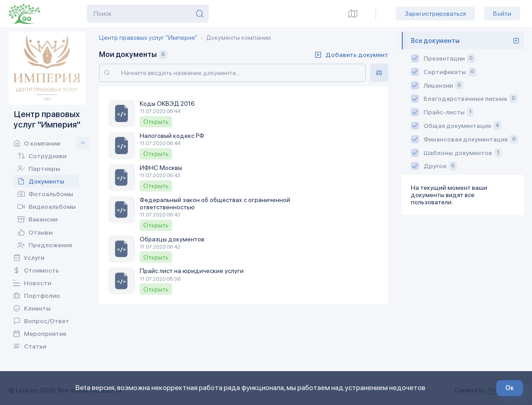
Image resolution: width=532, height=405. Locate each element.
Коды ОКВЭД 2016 (167, 104)
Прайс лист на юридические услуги (192, 271)
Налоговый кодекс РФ (172, 136)
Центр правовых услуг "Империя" (148, 38)
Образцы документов (172, 239)
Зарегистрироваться (435, 14)
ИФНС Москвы (161, 168)
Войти (502, 14)
